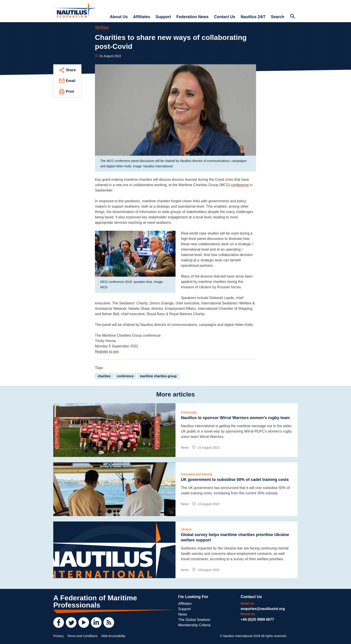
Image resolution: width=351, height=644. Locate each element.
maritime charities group (158, 376)
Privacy (58, 636)
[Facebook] (59, 622)
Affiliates (142, 17)
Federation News (193, 17)
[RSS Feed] (109, 622)
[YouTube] (84, 622)
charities (104, 376)
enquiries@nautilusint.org (263, 609)
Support (163, 17)
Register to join (107, 352)
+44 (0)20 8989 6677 (257, 619)
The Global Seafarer (194, 620)
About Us (119, 17)
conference (240, 185)
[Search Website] (292, 17)
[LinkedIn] (96, 622)
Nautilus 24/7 (253, 17)
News (183, 614)
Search (278, 17)
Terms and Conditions (82, 636)
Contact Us (225, 17)
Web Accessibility (113, 636)
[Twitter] (71, 622)
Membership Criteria (194, 625)
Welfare (102, 27)
